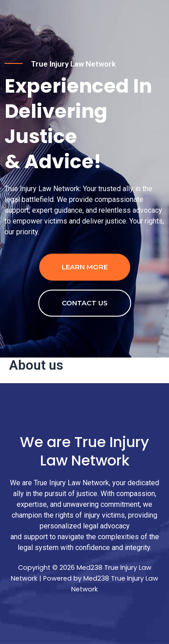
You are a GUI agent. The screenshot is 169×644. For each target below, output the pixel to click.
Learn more (85, 267)
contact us (85, 303)
